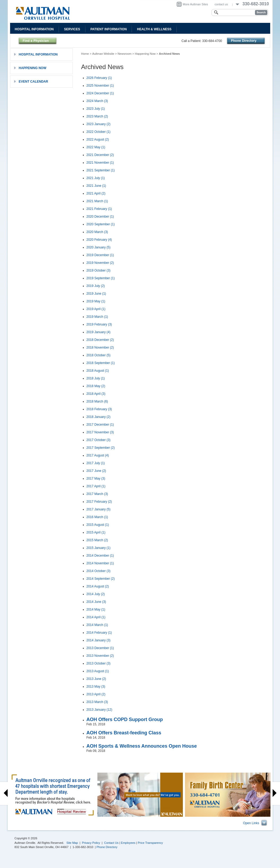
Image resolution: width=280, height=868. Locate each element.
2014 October (99, 571)
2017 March (97, 494)
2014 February (99, 633)
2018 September (101, 363)
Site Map (72, 843)
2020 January (99, 247)
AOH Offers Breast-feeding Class (124, 733)
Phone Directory (107, 847)
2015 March (97, 540)
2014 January (99, 640)
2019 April (96, 309)
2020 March (97, 232)
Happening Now (145, 54)
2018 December (100, 340)
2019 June (96, 294)
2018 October (99, 355)
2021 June (96, 186)
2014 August (98, 586)
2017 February (99, 502)
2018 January (99, 417)
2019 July (96, 286)
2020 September (101, 224)
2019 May (96, 301)
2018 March (97, 401)
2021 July (96, 178)
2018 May (96, 386)
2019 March (97, 317)
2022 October (99, 132)
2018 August (98, 371)
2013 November (100, 656)
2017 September (101, 448)
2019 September (101, 278)
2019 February (99, 324)
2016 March (97, 517)
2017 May (96, 479)
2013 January (99, 710)
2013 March (97, 702)
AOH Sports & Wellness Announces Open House (142, 746)
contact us (221, 4)
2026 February (99, 78)
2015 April (96, 532)
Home (85, 54)
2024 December (100, 93)
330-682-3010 (256, 4)
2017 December (100, 425)
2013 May (96, 687)
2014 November (100, 563)
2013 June (96, 679)
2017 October (99, 440)
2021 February (99, 209)
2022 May (96, 147)
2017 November (100, 432)
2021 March (97, 201)
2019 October (99, 270)
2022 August (98, 139)
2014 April (96, 617)
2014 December (100, 556)
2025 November (100, 86)
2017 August (98, 455)
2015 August (98, 525)
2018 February (99, 409)
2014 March (97, 625)
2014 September (101, 579)
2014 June (96, 602)
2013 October (99, 663)
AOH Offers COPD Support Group (125, 719)
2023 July (96, 109)
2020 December (100, 217)
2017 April (96, 486)
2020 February (99, 240)
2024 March (97, 101)
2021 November (100, 163)
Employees (128, 843)
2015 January (99, 548)
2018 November (100, 348)
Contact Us (111, 843)
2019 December (100, 255)
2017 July (96, 463)
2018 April (96, 394)
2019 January (99, 332)
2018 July (96, 378)
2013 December (100, 648)
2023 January (99, 124)
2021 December (100, 155)
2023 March (97, 116)
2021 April (96, 193)
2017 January (99, 509)
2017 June (96, 471)
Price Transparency (150, 843)
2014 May (96, 609)
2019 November (100, 263)
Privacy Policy (91, 843)
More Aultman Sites (195, 4)
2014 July (96, 594)
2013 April (96, 694)
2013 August (98, 671)
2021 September (101, 170)
